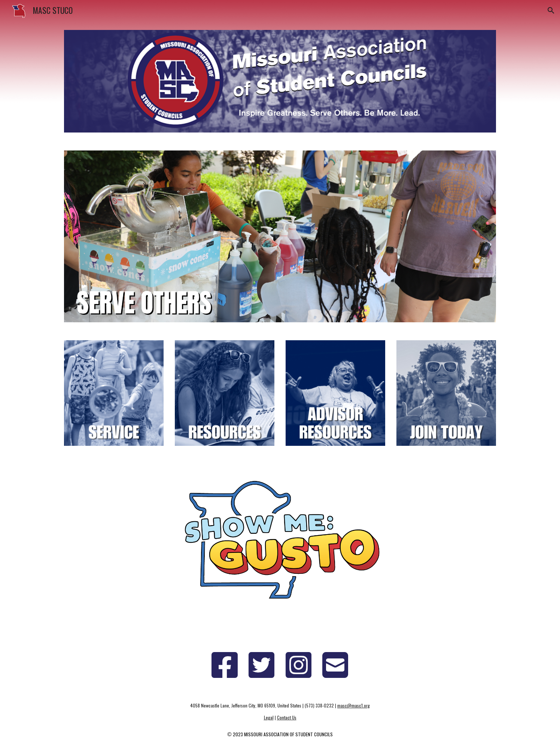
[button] (551, 10)
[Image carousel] (280, 236)
